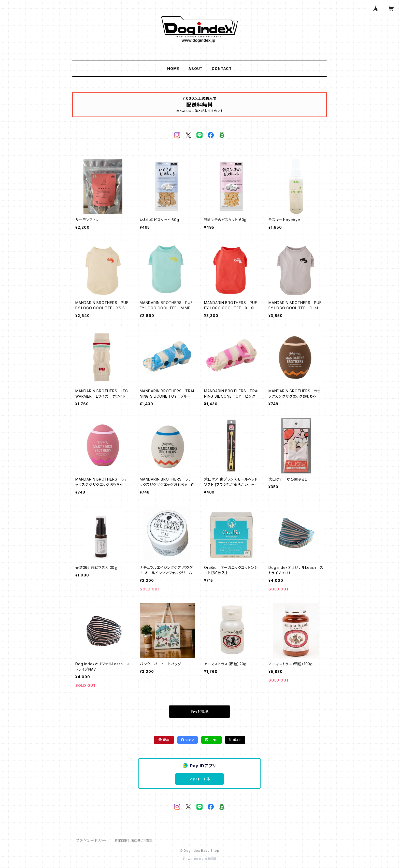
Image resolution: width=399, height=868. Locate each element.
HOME (173, 69)
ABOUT (195, 69)
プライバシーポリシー (91, 840)
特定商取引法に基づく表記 (134, 840)
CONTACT (222, 69)
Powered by (199, 859)
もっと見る (199, 712)
